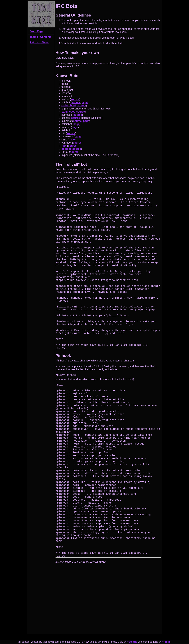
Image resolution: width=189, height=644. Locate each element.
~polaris (132, 642)
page (85, 102)
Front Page (36, 31)
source (75, 99)
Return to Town (39, 42)
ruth (64, 146)
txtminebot (68, 112)
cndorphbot (69, 105)
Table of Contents (41, 37)
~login (166, 642)
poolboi (66, 149)
